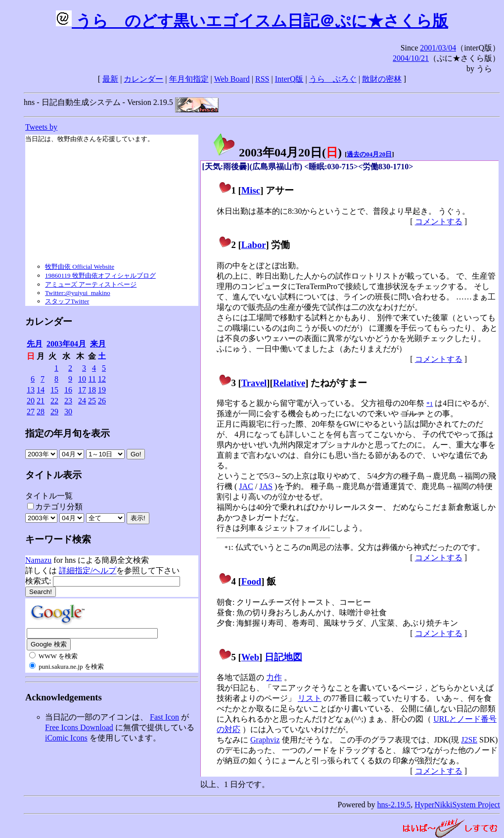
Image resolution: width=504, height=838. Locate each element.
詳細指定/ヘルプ (88, 570)
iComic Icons (66, 738)
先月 (35, 344)
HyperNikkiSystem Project (457, 805)
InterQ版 (289, 79)
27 (31, 412)
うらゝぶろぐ (333, 79)
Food (252, 581)
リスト (310, 698)
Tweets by (41, 127)
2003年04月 (66, 344)
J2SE (469, 740)
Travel (254, 383)
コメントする (439, 222)
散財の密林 (382, 79)
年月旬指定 (189, 79)
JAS (266, 486)
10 (82, 379)
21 (41, 401)
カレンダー (143, 79)
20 (31, 401)
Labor (254, 245)
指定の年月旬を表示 (68, 433)
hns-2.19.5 (394, 805)
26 (102, 401)
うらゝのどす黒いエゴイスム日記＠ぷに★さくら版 (252, 21)
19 (102, 390)
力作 (274, 677)
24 (82, 401)
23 (68, 401)
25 (92, 401)
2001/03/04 (438, 48)
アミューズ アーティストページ (91, 284)
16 (68, 390)
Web (250, 657)
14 (41, 390)
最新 (110, 79)
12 (102, 379)
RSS (262, 79)
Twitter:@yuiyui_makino (78, 293)
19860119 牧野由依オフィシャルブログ (100, 275)
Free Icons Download (79, 727)
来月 (98, 344)
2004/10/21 (411, 58)
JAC (246, 486)
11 (92, 379)
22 (54, 401)
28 (41, 412)
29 (54, 412)
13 (31, 390)
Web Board (232, 79)
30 (68, 412)
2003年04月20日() (277, 152)
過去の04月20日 (369, 154)
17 (82, 390)
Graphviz (265, 740)
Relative (289, 383)
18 (92, 390)
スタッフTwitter (67, 301)
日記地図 (283, 657)
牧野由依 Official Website (80, 267)
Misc (251, 190)
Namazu (38, 560)
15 (54, 390)
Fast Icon (164, 717)
